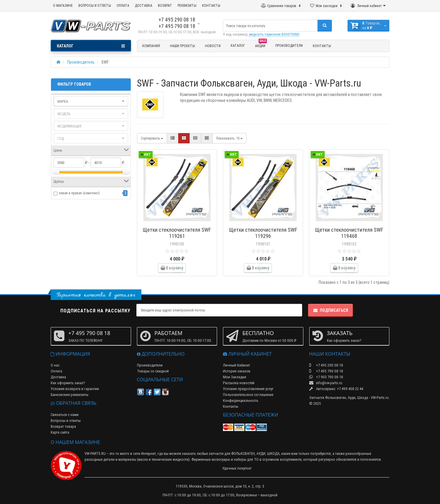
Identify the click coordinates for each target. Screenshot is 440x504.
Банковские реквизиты (70, 395)
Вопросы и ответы (66, 421)
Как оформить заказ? (68, 383)
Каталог (238, 45)
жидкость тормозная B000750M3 (274, 34)
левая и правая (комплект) (79, 193)
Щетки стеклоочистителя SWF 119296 (263, 233)
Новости (213, 46)
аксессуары (221, 459)
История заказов (237, 371)
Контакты (322, 46)
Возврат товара (63, 426)
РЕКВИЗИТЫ (187, 5)
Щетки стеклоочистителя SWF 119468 (349, 233)
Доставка (58, 377)
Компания (151, 46)
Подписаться (330, 310)
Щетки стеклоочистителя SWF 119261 (177, 233)
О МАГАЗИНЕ (63, 5)
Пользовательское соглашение (248, 395)
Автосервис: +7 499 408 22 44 (336, 389)
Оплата (56, 371)
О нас (55, 365)
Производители (289, 45)
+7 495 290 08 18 (177, 20)
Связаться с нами (65, 415)
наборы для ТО (246, 459)
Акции (261, 45)
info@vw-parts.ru (326, 383)
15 (229, 138)
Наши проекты (182, 46)
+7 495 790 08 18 (177, 26)
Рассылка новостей (239, 383)
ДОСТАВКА (144, 5)
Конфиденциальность (241, 401)
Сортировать (152, 138)
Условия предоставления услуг (248, 389)
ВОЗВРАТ (165, 5)
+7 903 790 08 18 (326, 377)
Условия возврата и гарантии (75, 389)
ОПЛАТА (123, 5)
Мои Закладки (235, 377)
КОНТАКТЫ (211, 5)
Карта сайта (60, 432)
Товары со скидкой (153, 371)
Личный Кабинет (236, 365)
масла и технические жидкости (163, 459)
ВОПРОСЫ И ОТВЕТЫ (95, 5)
